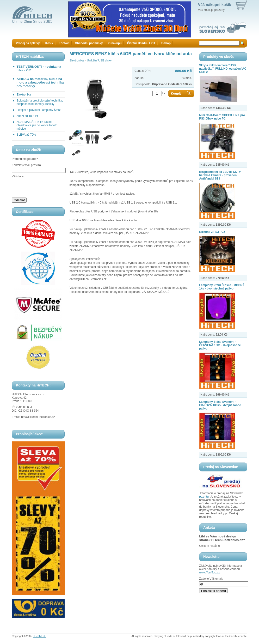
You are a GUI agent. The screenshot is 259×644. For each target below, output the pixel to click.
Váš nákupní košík (215, 5)
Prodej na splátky (28, 43)
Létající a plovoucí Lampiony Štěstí (39, 110)
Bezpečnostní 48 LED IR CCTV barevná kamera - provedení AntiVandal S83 (220, 175)
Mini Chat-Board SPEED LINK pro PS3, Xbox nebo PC (222, 117)
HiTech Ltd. (39, 639)
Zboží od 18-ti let (27, 116)
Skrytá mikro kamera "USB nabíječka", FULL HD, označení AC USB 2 (223, 69)
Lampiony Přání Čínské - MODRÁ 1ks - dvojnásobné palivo (222, 287)
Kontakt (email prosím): (27, 165)
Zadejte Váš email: (211, 579)
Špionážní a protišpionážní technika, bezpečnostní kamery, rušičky (40, 102)
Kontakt (64, 43)
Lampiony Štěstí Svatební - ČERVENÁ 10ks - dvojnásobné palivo (220, 345)
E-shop (166, 43)
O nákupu (115, 43)
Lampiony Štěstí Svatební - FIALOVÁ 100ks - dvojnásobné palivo (220, 405)
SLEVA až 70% (26, 135)
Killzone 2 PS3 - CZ (212, 232)
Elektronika (24, 95)
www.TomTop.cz (210, 572)
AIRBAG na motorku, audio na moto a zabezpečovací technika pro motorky (40, 82)
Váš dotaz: (19, 176)
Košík (49, 43)
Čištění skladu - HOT (141, 43)
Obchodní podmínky (89, 43)
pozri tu (204, 497)
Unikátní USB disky (99, 60)
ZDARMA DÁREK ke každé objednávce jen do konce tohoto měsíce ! (37, 125)
